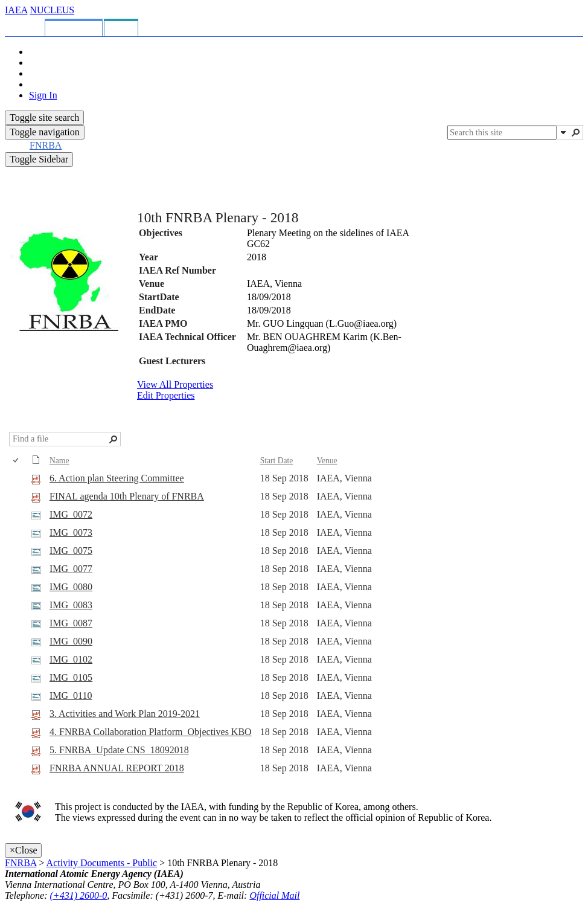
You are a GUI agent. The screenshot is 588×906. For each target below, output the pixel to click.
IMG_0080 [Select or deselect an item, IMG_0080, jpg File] (71, 587)
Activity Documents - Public (102, 863)
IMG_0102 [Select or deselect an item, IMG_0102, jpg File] (71, 659)
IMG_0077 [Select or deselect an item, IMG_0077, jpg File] (71, 569)
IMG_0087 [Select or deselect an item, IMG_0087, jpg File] (71, 623)
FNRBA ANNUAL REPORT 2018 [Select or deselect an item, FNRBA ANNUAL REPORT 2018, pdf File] (117, 768)
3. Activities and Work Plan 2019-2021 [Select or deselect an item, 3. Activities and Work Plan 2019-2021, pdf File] (125, 714)
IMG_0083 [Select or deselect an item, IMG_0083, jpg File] (71, 605)
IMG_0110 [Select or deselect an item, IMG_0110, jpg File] (71, 696)
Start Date (277, 461)
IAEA (16, 10)
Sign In (43, 95)
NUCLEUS (52, 10)
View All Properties (175, 384)
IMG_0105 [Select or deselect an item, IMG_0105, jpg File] (71, 677)
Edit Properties (166, 395)
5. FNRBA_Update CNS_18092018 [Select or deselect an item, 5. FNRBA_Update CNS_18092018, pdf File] (119, 750)
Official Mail (274, 895)
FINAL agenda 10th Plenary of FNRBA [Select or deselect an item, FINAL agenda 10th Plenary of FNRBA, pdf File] (127, 496)
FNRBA (21, 863)
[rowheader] (19, 479)
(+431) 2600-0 (79, 895)
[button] (563, 132)
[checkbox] (17, 461)
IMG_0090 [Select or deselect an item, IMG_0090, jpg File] (71, 641)
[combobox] (502, 133)
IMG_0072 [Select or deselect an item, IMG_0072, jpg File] (71, 514)
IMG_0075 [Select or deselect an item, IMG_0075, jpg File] (71, 551)
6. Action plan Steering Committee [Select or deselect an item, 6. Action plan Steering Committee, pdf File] (117, 478)
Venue (327, 461)
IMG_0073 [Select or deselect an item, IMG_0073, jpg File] (71, 532)
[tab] (27, 26)
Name (59, 461)
